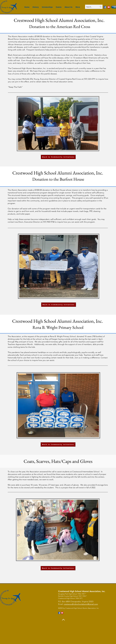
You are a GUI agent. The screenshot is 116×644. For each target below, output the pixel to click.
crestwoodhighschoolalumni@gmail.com (81, 604)
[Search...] (91, 7)
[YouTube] (109, 7)
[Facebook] (105, 7)
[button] (78, 7)
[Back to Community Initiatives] (58, 157)
